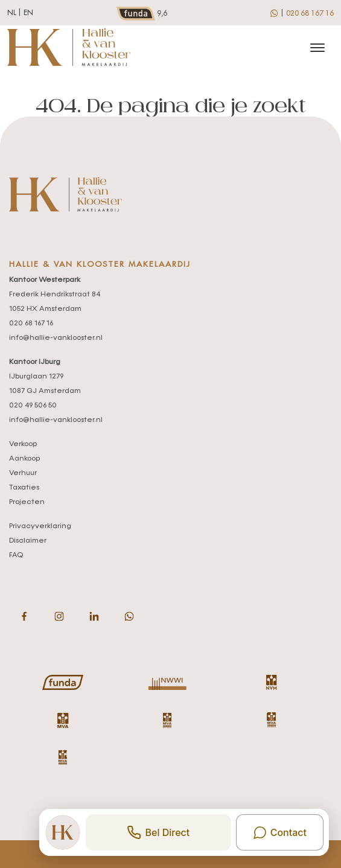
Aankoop (24, 459)
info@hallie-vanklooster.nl (56, 338)
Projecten (27, 502)
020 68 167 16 (310, 13)
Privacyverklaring (40, 526)
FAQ (16, 555)
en (28, 13)
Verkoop (23, 444)
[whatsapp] (275, 13)
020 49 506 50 (33, 406)
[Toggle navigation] (317, 48)
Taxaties (24, 488)
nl (12, 13)
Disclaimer (28, 541)
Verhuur (23, 473)
